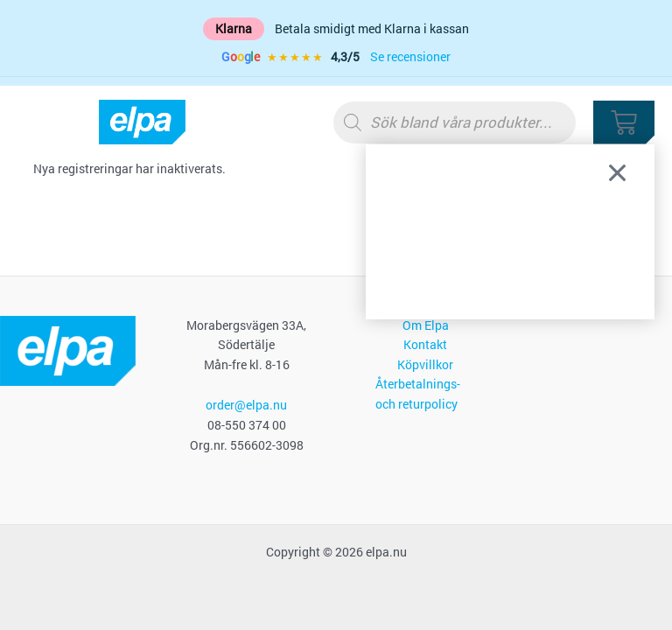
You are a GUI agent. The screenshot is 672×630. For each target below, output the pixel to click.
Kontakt (425, 345)
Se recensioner (410, 57)
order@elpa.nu (246, 405)
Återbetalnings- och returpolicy (418, 394)
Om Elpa (426, 325)
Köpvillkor (425, 365)
